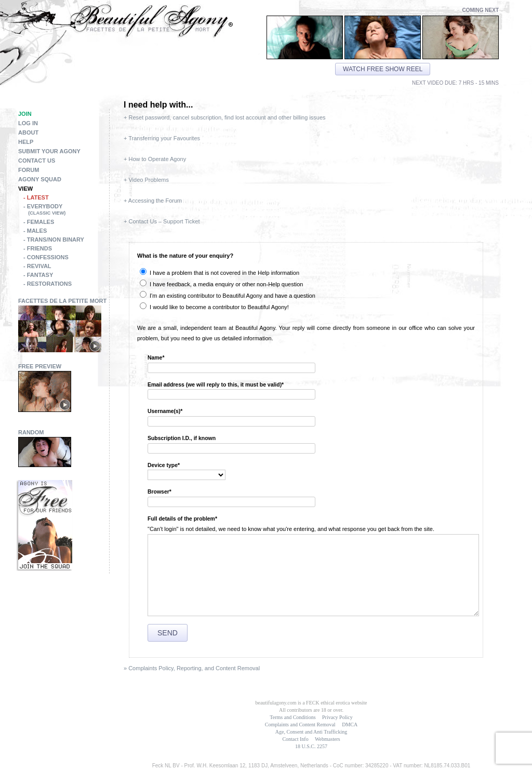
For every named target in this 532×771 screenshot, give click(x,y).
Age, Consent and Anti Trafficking (311, 732)
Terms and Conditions (292, 717)
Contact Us (37, 161)
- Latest (36, 197)
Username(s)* (165, 411)
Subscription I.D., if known (182, 438)
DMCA (350, 725)
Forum (29, 170)
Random (31, 432)
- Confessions (46, 257)
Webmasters (328, 739)
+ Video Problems (146, 180)
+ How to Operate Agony (155, 159)
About (28, 132)
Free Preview (40, 366)
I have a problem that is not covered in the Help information (220, 273)
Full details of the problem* (182, 519)
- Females (39, 222)
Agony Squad (40, 179)
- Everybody (66, 210)
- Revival (37, 266)
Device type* (164, 465)
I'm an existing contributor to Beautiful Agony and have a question (228, 296)
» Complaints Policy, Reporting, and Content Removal (192, 668)
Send (168, 633)
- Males (35, 231)
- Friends (38, 248)
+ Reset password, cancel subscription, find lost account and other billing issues (225, 117)
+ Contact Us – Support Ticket (162, 221)
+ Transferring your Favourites (162, 138)
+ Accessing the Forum (153, 201)
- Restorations (48, 284)
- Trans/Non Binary (54, 240)
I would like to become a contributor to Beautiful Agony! (214, 307)
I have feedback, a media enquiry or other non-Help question (221, 284)
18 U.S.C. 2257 (311, 746)
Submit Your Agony (49, 151)
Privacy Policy (337, 717)
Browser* (159, 492)
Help (26, 142)
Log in (28, 123)
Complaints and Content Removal (300, 725)
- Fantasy (38, 275)
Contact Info (295, 739)
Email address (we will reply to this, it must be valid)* (216, 385)
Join (25, 114)
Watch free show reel (383, 69)
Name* (156, 358)
